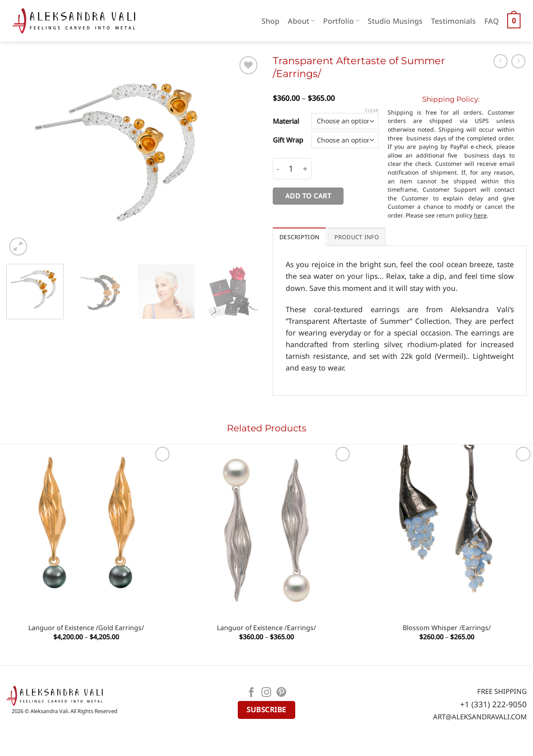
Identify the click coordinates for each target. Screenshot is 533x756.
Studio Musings (395, 21)
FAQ (492, 21)
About (301, 21)
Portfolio (341, 21)
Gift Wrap (288, 140)
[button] (514, 21)
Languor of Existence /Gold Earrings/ (86, 628)
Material (286, 121)
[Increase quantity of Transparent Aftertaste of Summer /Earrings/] (305, 169)
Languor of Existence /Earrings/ (266, 628)
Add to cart (308, 196)
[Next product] (501, 61)
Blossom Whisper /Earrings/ (447, 628)
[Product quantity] (291, 169)
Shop (270, 21)
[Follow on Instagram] (266, 693)
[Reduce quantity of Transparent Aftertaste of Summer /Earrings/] (278, 169)
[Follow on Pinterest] (281, 693)
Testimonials (453, 21)
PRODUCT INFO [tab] (357, 237)
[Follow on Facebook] (252, 693)
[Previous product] (518, 61)
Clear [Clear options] (372, 110)
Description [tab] (299, 237)
